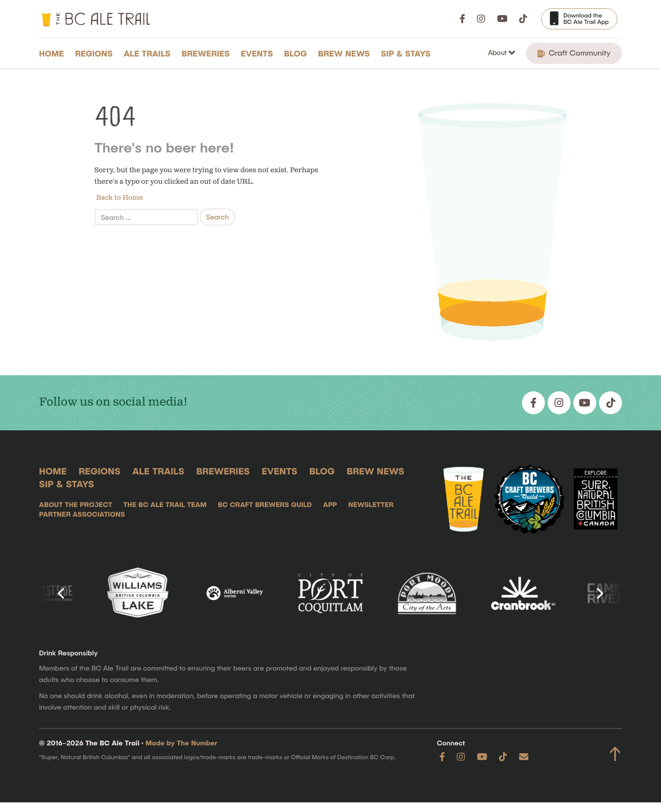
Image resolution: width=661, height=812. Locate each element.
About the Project (76, 505)
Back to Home (119, 198)
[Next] (599, 593)
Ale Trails (147, 53)
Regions (94, 53)
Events (257, 53)
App (330, 505)
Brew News (344, 53)
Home (51, 53)
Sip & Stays (406, 53)
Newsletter (371, 505)
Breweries (206, 53)
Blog (296, 53)
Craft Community (574, 53)
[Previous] (62, 593)
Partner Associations (82, 514)
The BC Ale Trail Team (165, 505)
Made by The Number (181, 743)
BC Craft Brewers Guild (265, 505)
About (498, 52)
